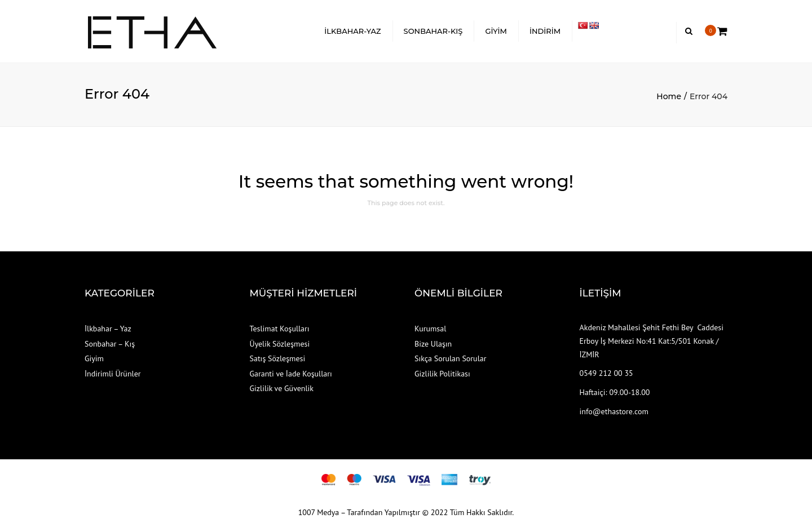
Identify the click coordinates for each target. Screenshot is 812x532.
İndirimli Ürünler (113, 374)
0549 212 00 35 (606, 373)
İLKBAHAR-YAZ (352, 31)
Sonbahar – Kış (110, 344)
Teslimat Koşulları (280, 329)
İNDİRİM (545, 31)
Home (669, 96)
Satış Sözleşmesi (278, 358)
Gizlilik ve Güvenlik (282, 388)
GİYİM (496, 31)
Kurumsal (430, 329)
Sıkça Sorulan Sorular (450, 358)
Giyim (94, 358)
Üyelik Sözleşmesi (280, 344)
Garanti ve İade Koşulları (291, 374)
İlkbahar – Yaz (108, 329)
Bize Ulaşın (433, 344)
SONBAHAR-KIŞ (433, 31)
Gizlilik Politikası (442, 374)
